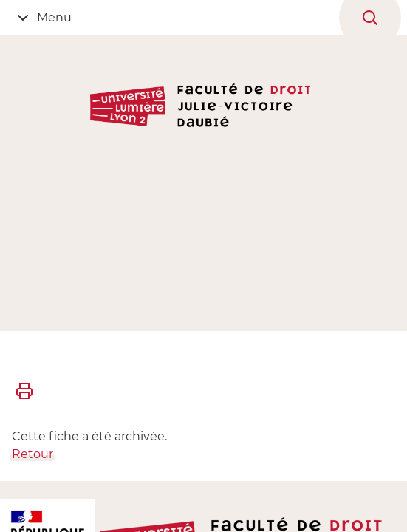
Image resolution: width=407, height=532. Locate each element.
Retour (33, 454)
